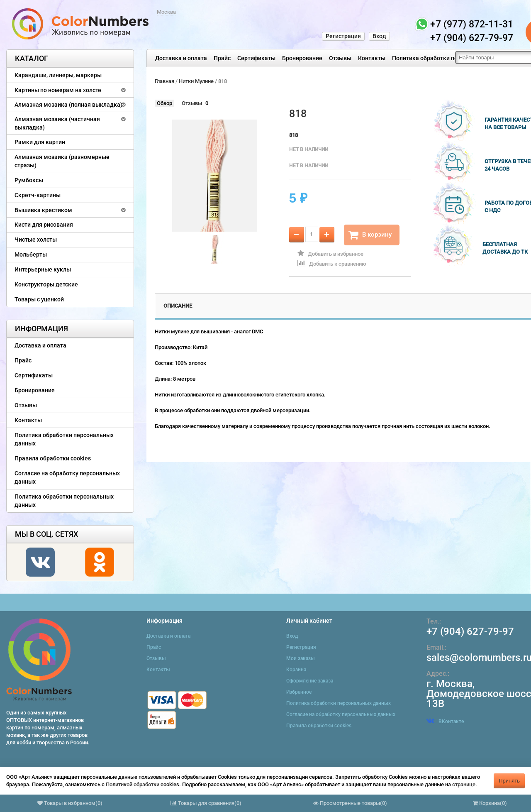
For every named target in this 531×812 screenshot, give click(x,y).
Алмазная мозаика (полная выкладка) (68, 105)
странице (464, 784)
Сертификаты (256, 58)
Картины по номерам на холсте (58, 90)
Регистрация (343, 36)
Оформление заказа (310, 681)
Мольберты (31, 254)
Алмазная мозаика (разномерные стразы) (62, 161)
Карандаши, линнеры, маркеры (58, 75)
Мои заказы (301, 658)
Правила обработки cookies (53, 458)
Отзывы (340, 58)
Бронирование (302, 58)
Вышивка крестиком (43, 210)
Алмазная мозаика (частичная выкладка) (57, 123)
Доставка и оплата (181, 58)
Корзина (296, 670)
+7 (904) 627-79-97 (470, 631)
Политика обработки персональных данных (453, 58)
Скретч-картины (38, 195)
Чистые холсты (36, 240)
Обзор (164, 103)
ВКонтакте (445, 722)
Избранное (299, 692)
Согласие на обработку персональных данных (67, 477)
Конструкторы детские (46, 284)
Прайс (222, 58)
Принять (509, 781)
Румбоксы (29, 180)
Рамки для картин (40, 142)
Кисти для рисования (44, 225)
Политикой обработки (133, 784)
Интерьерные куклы (43, 269)
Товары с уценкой (39, 299)
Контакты (372, 58)
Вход (379, 36)
